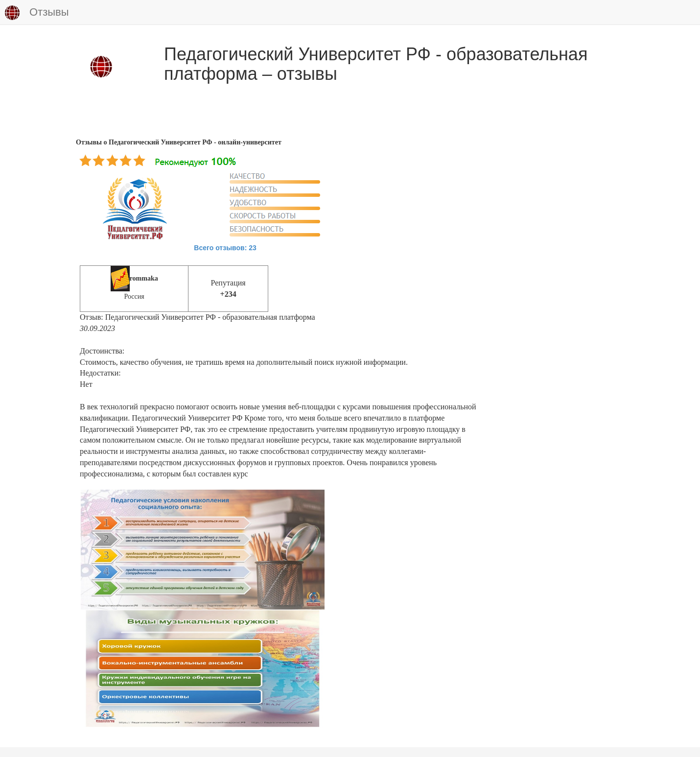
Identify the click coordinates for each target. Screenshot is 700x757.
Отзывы (37, 13)
